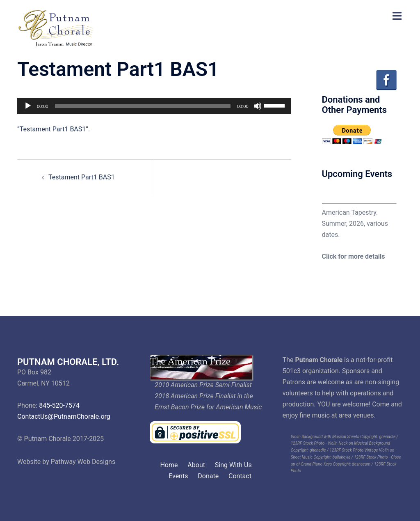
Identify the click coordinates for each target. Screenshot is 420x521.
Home (169, 465)
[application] (154, 106)
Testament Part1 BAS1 (82, 177)
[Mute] (258, 106)
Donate (208, 476)
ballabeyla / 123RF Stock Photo (360, 457)
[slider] (143, 106)
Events (178, 476)
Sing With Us (233, 465)
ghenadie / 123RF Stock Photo (337, 450)
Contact (240, 476)
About (196, 465)
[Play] (28, 106)
